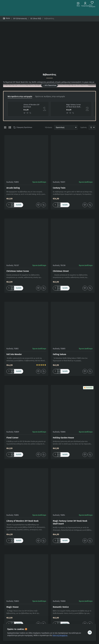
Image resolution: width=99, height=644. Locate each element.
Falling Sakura (59, 354)
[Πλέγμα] (5, 127)
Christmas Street (61, 271)
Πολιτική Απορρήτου (60, 635)
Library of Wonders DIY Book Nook (31, 106)
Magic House (13, 607)
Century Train (59, 188)
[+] (13, 204)
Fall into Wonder (14, 354)
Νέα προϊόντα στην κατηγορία (20, 97)
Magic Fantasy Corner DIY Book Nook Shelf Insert (74, 106)
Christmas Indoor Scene (18, 271)
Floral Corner (12, 438)
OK (90, 632)
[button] (25, 113)
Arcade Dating (13, 188)
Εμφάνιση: (84, 127)
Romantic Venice (61, 607)
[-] (13, 206)
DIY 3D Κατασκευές (20, 19)
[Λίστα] (10, 127)
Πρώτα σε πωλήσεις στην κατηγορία (50, 97)
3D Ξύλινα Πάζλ (36, 19)
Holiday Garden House (63, 438)
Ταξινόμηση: (49, 127)
